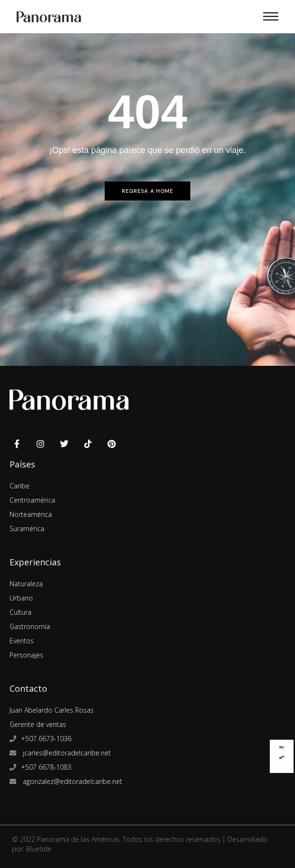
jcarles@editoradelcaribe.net (66, 753)
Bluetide (39, 849)
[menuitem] (282, 745)
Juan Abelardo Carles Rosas (52, 710)
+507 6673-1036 (46, 739)
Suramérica (27, 529)
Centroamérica (32, 500)
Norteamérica (31, 514)
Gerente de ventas (38, 724)
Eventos (22, 641)
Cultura (20, 612)
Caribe (20, 486)
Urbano (21, 598)
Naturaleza (26, 584)
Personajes (26, 655)
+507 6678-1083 (46, 767)
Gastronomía (30, 626)
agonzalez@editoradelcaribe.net (72, 781)
